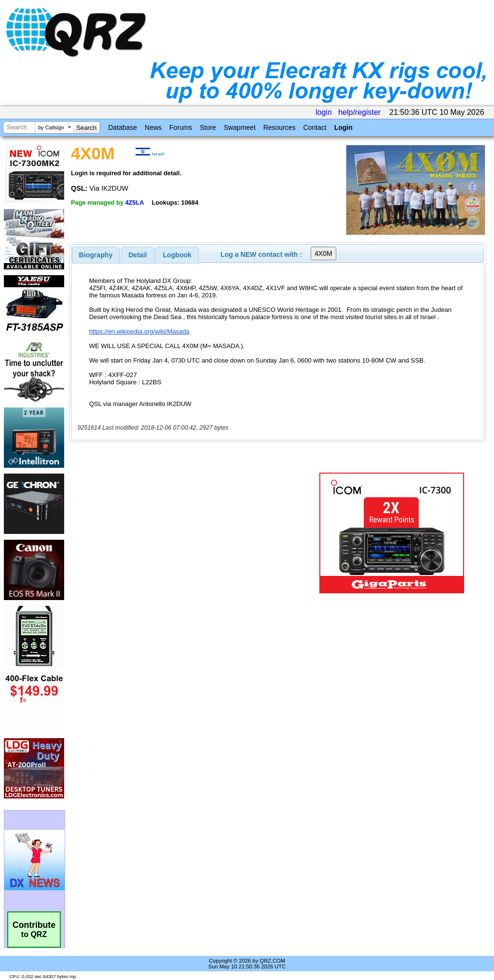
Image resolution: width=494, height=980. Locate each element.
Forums (181, 127)
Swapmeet (240, 127)
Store (208, 127)
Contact (315, 127)
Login (343, 127)
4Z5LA (134, 203)
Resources (280, 127)
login (324, 112)
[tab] (96, 255)
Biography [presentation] (96, 255)
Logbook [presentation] (177, 255)
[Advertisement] (191, 533)
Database (123, 127)
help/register (359, 112)
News (153, 127)
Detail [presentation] (137, 255)
